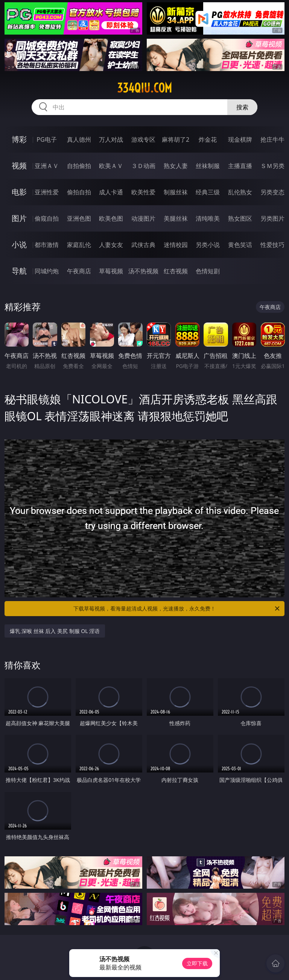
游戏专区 (143, 139)
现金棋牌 (240, 139)
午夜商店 (79, 271)
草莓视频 (111, 271)
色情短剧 (208, 271)
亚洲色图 (79, 218)
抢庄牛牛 (272, 139)
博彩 (19, 139)
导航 (19, 271)
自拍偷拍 (79, 166)
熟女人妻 (176, 166)
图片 (19, 218)
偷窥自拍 (47, 218)
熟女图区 (240, 218)
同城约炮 (47, 271)
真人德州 (79, 139)
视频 (19, 166)
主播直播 (240, 166)
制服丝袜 (176, 192)
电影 (19, 192)
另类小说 (208, 245)
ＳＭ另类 (272, 166)
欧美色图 (111, 218)
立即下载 (197, 963)
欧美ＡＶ (111, 166)
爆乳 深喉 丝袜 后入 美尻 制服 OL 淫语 (55, 631)
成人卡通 (111, 192)
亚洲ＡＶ (47, 166)
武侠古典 (143, 245)
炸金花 (208, 139)
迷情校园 (176, 245)
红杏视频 (176, 271)
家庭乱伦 (79, 245)
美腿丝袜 (176, 218)
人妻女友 (111, 245)
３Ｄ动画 (143, 166)
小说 (19, 245)
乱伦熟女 (240, 192)
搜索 (242, 107)
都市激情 (47, 245)
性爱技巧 (272, 245)
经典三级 (208, 192)
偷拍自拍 (79, 192)
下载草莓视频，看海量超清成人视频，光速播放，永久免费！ (177, 609)
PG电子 (46, 139)
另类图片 (272, 218)
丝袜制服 (208, 166)
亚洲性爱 (47, 192)
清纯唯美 (208, 218)
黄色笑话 (240, 245)
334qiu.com (144, 88)
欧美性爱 (143, 192)
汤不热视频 (143, 271)
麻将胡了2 (176, 139)
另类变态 (272, 192)
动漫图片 (143, 218)
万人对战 (111, 139)
